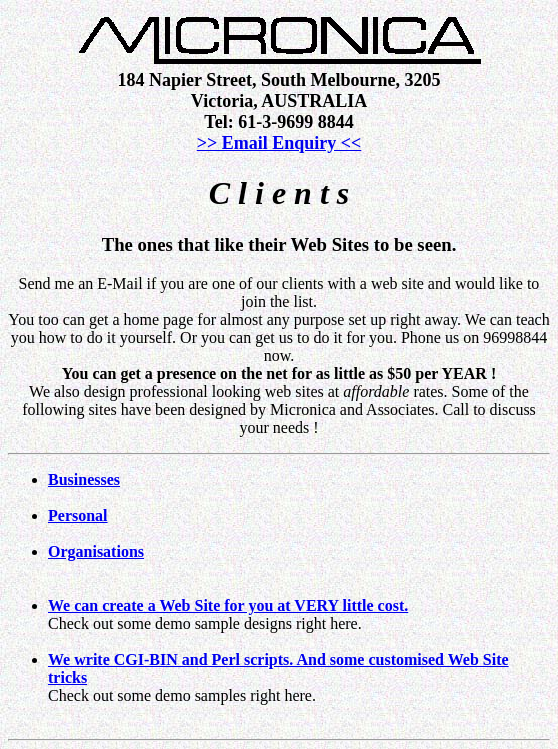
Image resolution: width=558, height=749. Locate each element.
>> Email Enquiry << (279, 143)
